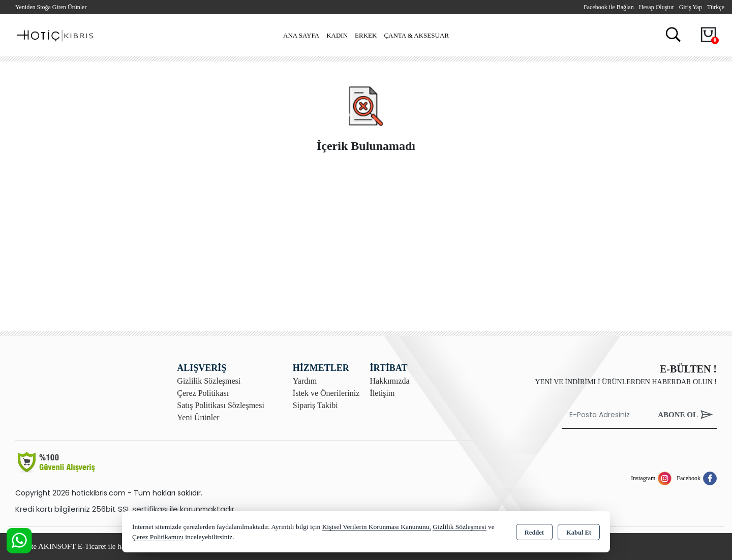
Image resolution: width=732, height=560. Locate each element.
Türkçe (716, 7)
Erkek (366, 35)
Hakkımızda (389, 381)
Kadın (337, 35)
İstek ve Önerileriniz (326, 393)
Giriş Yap (691, 7)
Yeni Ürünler (198, 417)
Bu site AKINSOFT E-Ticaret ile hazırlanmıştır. (88, 546)
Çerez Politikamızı (158, 537)
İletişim (382, 393)
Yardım (305, 381)
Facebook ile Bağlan (609, 7)
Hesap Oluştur (657, 7)
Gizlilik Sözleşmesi (209, 381)
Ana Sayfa (301, 35)
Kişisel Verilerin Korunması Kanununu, (377, 527)
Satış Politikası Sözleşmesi (221, 405)
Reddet (534, 533)
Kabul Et (579, 533)
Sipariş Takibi (315, 405)
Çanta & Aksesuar (416, 35)
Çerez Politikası (203, 393)
